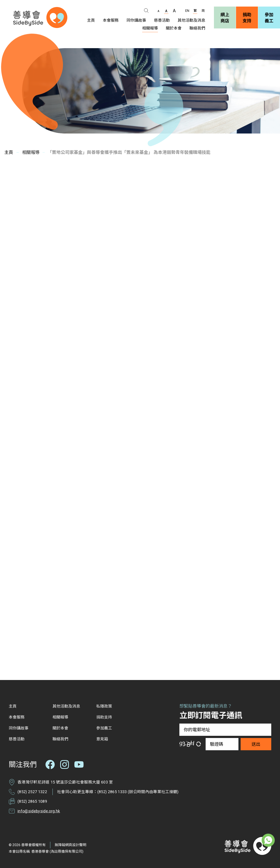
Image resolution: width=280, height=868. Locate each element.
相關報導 (29, 152)
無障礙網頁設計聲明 (70, 845)
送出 (256, 744)
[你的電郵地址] (225, 730)
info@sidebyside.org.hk (39, 811)
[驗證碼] (222, 744)
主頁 (8, 152)
